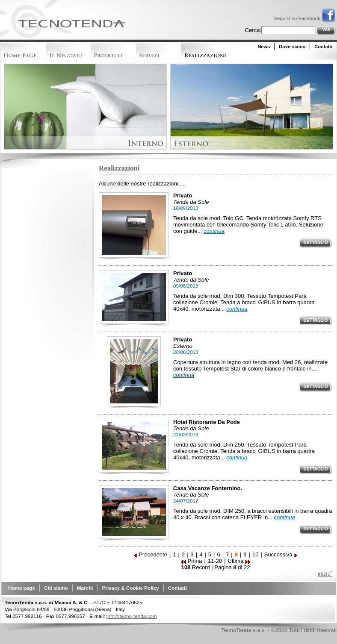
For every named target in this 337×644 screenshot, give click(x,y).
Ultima (239, 561)
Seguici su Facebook (304, 18)
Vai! (326, 30)
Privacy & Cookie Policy (131, 588)
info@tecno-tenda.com (132, 616)
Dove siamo (292, 47)
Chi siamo (56, 588)
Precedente (150, 554)
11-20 (215, 561)
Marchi (85, 588)
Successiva (281, 554)
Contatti (323, 47)
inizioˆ (325, 574)
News (264, 47)
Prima (192, 561)
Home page (22, 588)
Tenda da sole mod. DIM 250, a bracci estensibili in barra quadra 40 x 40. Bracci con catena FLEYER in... (253, 514)
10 (255, 554)
